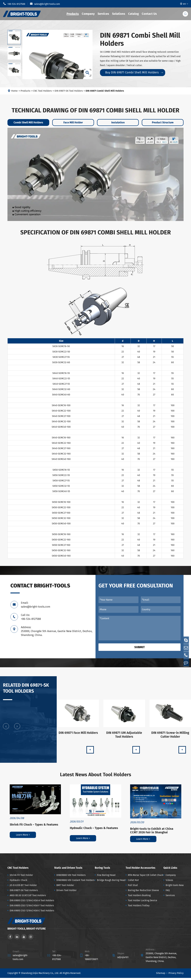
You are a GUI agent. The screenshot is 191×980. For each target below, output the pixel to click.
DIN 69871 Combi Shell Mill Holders (105, 91)
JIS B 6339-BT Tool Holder (23, 887)
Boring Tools (102, 870)
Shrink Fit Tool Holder (21, 877)
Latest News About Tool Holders (96, 776)
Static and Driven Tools (68, 870)
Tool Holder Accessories (140, 870)
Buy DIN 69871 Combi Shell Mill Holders (134, 72)
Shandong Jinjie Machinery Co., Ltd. (40, 975)
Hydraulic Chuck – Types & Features (94, 830)
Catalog (133, 14)
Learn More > (23, 837)
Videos (169, 882)
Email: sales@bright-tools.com (36, 605)
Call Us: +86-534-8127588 (31, 617)
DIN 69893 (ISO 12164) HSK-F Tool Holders (32, 908)
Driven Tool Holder (66, 892)
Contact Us (149, 14)
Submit (140, 647)
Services (103, 14)
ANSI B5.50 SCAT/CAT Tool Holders (28, 897)
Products (73, 14)
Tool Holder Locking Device (143, 902)
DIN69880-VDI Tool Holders (71, 877)
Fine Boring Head (106, 877)
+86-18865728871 (91, 959)
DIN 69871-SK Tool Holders (69, 91)
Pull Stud (133, 887)
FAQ (168, 892)
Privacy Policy (176, 975)
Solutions (119, 14)
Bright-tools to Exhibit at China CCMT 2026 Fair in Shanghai (152, 833)
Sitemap (161, 975)
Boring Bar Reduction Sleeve (143, 892)
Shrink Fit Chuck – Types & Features (34, 827)
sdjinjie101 (123, 959)
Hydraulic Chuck (18, 882)
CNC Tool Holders (42, 91)
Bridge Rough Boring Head (111, 882)
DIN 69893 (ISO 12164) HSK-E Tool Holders (32, 913)
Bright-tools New (175, 887)
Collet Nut (133, 882)
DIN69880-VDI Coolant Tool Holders (75, 882)
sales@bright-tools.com (45, 4)
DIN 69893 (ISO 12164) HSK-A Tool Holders (32, 902)
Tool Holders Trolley (139, 908)
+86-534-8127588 (14, 4)
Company (88, 14)
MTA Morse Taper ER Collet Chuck (146, 877)
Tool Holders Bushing (139, 897)
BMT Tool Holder (65, 887)
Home (14, 91)
